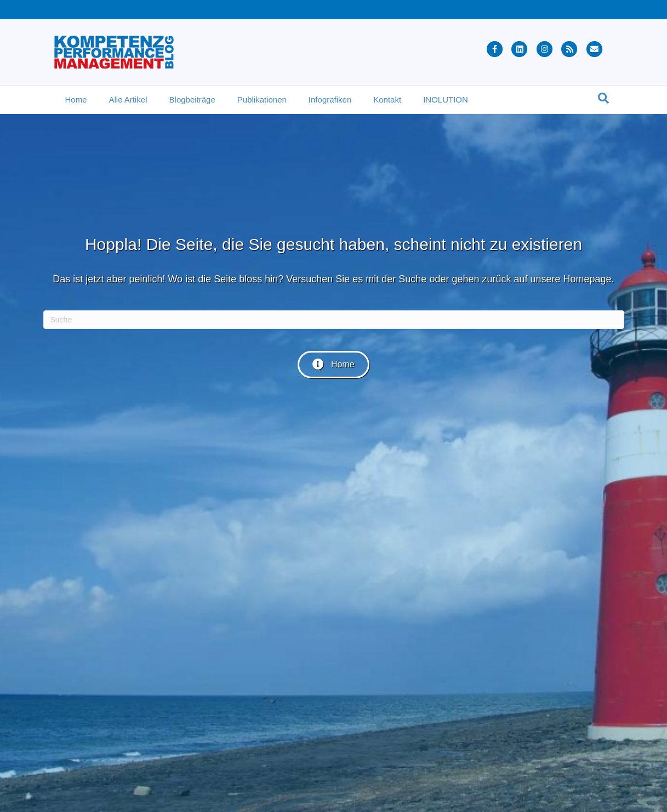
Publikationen (262, 100)
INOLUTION (446, 100)
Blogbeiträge (192, 100)
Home (76, 100)
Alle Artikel (128, 100)
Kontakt (387, 100)
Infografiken (330, 100)
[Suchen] (603, 98)
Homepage (588, 279)
